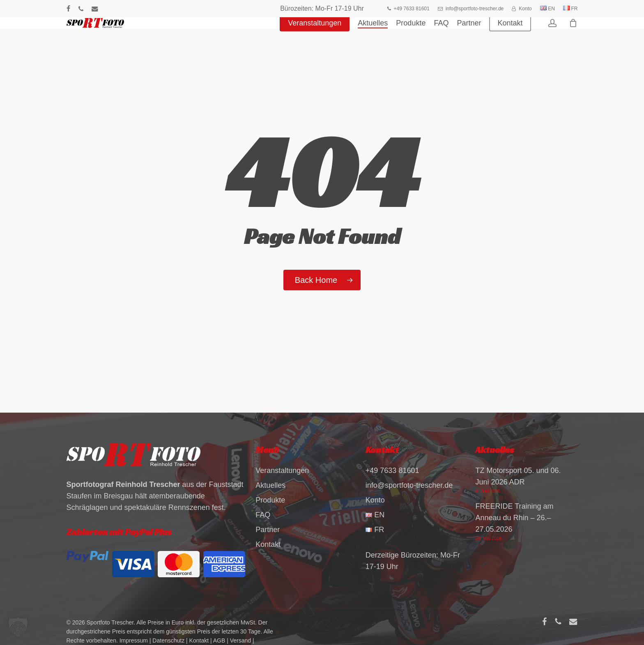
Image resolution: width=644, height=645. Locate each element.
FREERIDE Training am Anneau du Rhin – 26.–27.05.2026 (514, 518)
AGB (219, 640)
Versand (240, 640)
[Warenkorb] (573, 35)
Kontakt (268, 544)
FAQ (263, 515)
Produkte (270, 500)
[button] (18, 627)
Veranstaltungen (282, 471)
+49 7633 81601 (392, 471)
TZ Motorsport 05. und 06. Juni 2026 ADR (518, 476)
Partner (268, 530)
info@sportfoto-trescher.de (409, 485)
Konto (375, 500)
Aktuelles (270, 485)
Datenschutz (168, 640)
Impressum (134, 640)
